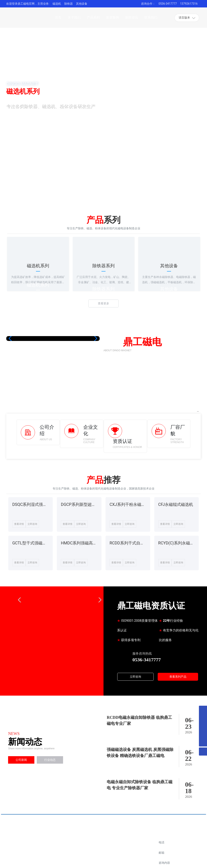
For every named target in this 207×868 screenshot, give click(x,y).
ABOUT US (46, 439)
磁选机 (57, 4)
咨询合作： (148, 4)
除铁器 (69, 4)
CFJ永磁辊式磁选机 (176, 504)
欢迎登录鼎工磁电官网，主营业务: (28, 4)
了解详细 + (26, 130)
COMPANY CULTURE (89, 441)
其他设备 (82, 4)
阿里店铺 (130, 846)
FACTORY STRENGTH (177, 441)
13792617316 (189, 4)
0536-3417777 (168, 4)
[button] (27, 186)
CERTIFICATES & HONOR (127, 447)
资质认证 (123, 441)
